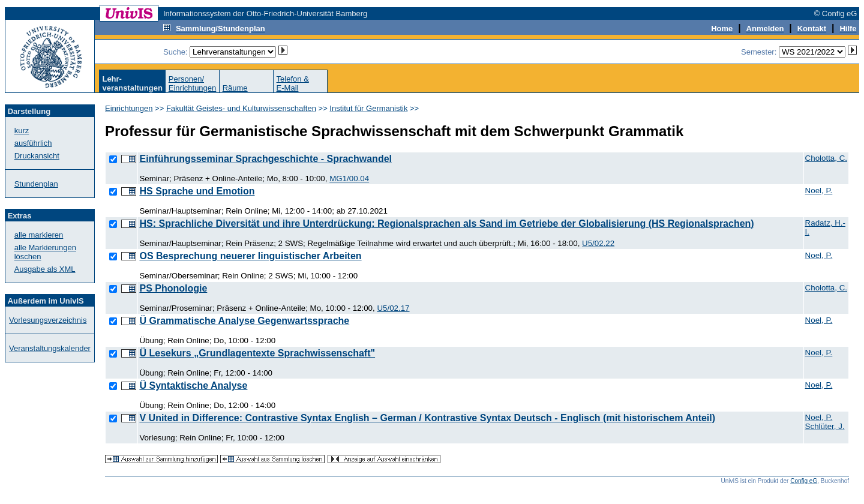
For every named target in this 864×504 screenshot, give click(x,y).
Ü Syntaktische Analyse (193, 385)
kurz (22, 130)
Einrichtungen (129, 108)
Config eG (804, 481)
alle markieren (39, 235)
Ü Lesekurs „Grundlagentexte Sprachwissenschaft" (257, 353)
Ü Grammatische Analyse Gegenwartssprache (244, 321)
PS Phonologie (173, 288)
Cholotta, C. (826, 158)
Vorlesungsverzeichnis (48, 320)
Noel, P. (819, 190)
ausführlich (33, 143)
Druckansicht (37, 156)
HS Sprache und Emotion (197, 191)
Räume (235, 88)
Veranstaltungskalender (50, 348)
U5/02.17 (393, 308)
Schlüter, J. (825, 426)
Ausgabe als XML (45, 269)
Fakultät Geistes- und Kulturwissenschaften (241, 108)
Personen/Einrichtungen (193, 83)
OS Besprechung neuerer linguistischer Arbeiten (250, 256)
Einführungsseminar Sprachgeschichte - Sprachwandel (265, 159)
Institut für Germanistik (368, 108)
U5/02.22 (598, 243)
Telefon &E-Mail (293, 83)
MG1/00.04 (349, 178)
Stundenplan (36, 184)
